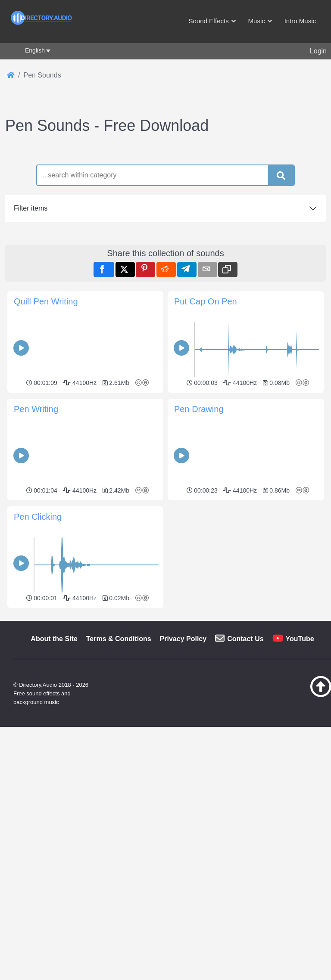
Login (318, 51)
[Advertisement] (165, 202)
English (35, 50)
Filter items (31, 329)
